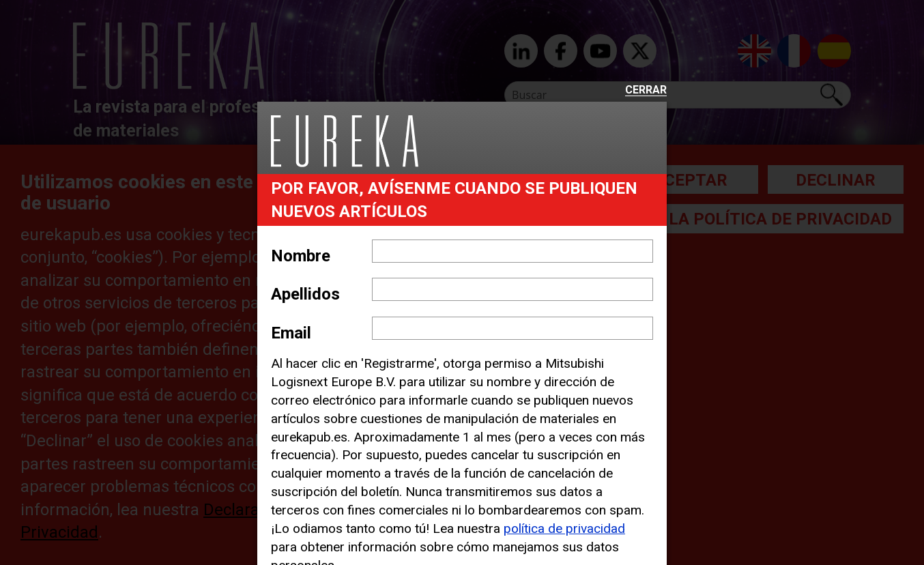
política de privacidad (564, 528)
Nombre (301, 256)
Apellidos (305, 294)
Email (291, 333)
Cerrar (646, 90)
